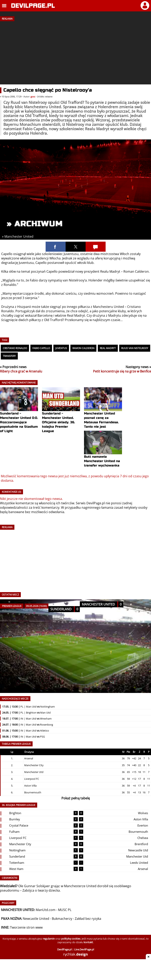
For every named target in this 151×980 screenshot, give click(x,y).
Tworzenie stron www (26, 927)
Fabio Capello (41, 348)
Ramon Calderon (83, 348)
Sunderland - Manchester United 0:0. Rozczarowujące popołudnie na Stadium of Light (19, 415)
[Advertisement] (75, 51)
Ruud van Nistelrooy (135, 348)
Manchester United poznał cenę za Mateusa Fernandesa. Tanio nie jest (103, 413)
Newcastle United (36, 919)
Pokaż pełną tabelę (76, 798)
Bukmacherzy (62, 919)
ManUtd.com (46, 910)
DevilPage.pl (96, 503)
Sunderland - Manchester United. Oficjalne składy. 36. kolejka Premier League (61, 415)
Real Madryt (108, 348)
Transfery (9, 356)
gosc (33, 97)
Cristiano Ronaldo (15, 348)
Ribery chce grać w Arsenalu (21, 371)
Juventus (61, 348)
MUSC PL (65, 910)
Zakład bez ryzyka (88, 919)
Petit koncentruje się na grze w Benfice (122, 371)
